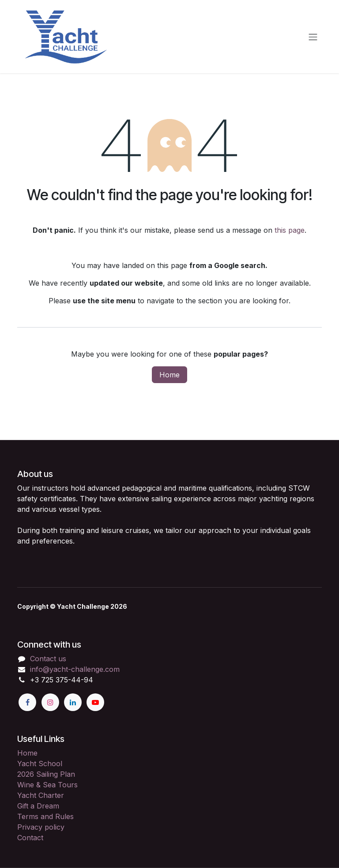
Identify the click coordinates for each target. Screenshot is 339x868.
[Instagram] (50, 702)
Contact (30, 838)
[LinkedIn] (73, 702)
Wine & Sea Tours (47, 785)
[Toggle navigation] (313, 37)
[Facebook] (27, 702)
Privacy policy (41, 827)
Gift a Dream (38, 806)
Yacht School (40, 764)
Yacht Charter (41, 795)
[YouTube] (95, 702)
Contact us (48, 659)
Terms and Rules (45, 816)
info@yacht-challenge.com (75, 669)
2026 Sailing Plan (46, 774)
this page (290, 230)
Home (169, 375)
